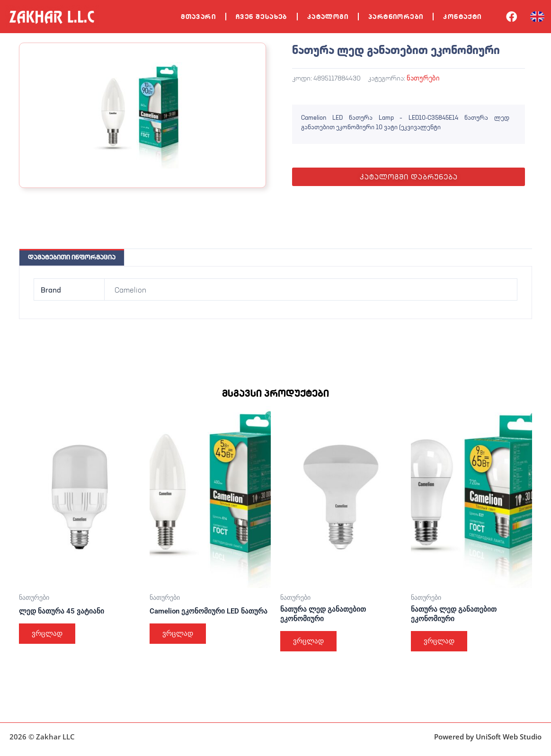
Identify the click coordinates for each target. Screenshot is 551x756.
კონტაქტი (462, 17)
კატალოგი (328, 17)
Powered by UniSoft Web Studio (488, 737)
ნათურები (423, 78)
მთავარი (198, 17)
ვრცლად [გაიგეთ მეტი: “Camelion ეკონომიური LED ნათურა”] (180, 643)
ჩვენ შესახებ (262, 17)
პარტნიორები (396, 17)
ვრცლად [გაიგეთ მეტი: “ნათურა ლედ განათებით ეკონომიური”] (311, 643)
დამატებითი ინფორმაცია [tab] (72, 257)
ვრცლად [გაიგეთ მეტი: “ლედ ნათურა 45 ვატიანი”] (49, 635)
